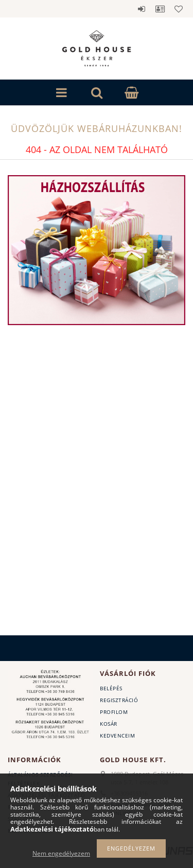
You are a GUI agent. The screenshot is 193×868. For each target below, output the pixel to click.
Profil (160, 9)
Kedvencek (179, 9)
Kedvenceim (117, 735)
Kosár (109, 724)
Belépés (142, 9)
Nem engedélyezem (61, 853)
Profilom (114, 712)
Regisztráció (119, 700)
